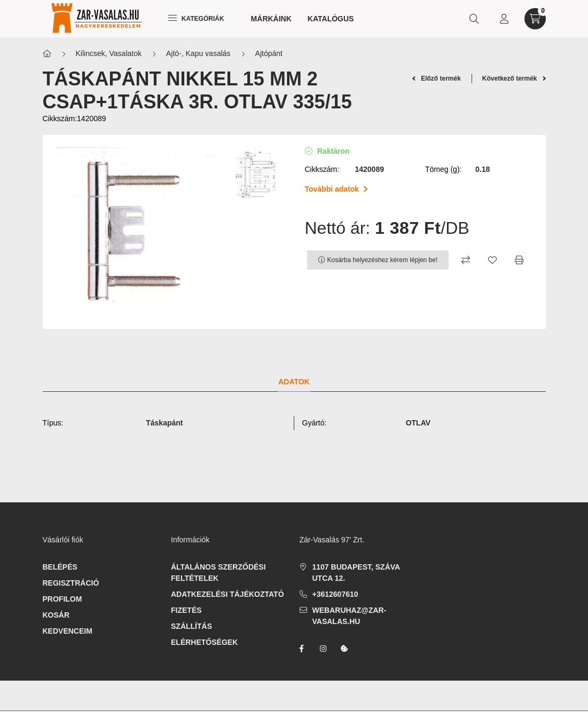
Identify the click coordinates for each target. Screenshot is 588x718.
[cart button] (535, 19)
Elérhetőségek (204, 642)
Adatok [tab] (294, 382)
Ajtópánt (269, 53)
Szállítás (191, 626)
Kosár (56, 615)
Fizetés (186, 610)
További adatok (336, 189)
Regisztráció (71, 583)
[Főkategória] (47, 54)
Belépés (60, 567)
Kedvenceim (68, 631)
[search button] (474, 19)
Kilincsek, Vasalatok (109, 53)
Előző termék (437, 78)
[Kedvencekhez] (492, 260)
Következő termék (514, 78)
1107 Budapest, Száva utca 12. (356, 573)
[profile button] (504, 19)
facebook (302, 649)
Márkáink (271, 19)
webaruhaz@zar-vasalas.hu (350, 616)
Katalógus (331, 19)
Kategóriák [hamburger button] (196, 19)
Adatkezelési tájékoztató (228, 594)
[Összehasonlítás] (466, 260)
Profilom (62, 599)
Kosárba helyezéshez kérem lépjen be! (383, 260)
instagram (323, 649)
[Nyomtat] (519, 260)
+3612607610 (335, 594)
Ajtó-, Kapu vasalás (198, 53)
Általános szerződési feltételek (218, 573)
